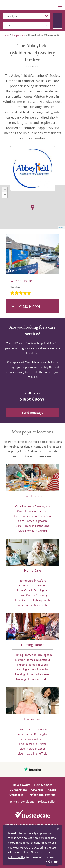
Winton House (21, 281)
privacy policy (17, 857)
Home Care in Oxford (32, 580)
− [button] (5, 195)
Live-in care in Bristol (33, 744)
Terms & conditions (22, 801)
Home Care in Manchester (32, 605)
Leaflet (61, 227)
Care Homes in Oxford (33, 530)
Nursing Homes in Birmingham (33, 655)
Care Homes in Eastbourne (32, 526)
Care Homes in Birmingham (33, 506)
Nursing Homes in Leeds (32, 664)
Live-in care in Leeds (32, 749)
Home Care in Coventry (32, 595)
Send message (32, 413)
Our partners (18, 790)
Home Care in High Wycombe (32, 600)
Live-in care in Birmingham (33, 734)
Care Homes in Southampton (32, 516)
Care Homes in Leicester (33, 511)
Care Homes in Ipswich (32, 521)
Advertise (37, 790)
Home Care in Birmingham (32, 590)
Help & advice (43, 785)
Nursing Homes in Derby (32, 669)
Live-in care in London (33, 729)
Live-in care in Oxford (33, 739)
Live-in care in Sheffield (32, 753)
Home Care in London (32, 585)
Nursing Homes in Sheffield (32, 660)
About (52, 790)
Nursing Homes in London (33, 679)
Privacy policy (47, 801)
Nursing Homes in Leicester (33, 674)
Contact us (16, 794)
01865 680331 (33, 399)
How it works (21, 785)
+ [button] (5, 190)
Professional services (42, 794)
